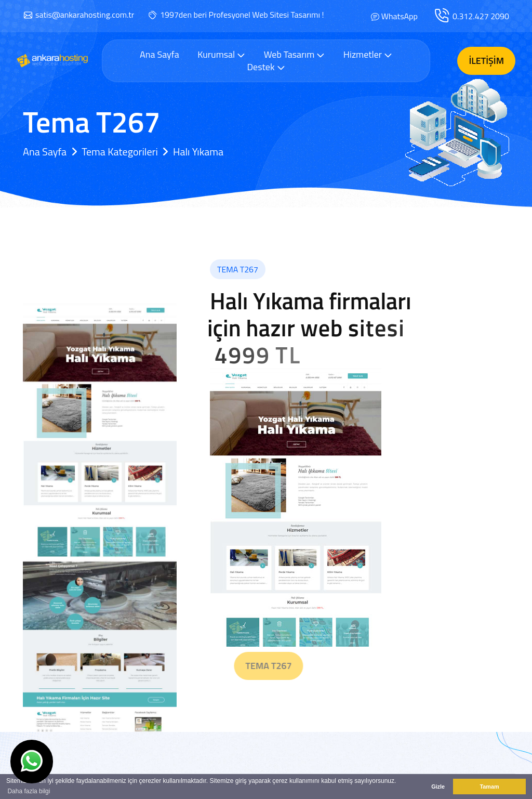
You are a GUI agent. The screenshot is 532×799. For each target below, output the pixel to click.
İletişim (486, 61)
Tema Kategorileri (120, 152)
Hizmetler (368, 54)
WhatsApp (400, 16)
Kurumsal (221, 54)
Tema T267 (286, 666)
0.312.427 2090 (481, 16)
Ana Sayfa (159, 55)
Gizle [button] (438, 787)
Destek (266, 67)
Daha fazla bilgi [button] (29, 791)
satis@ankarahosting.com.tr (85, 15)
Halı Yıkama (198, 152)
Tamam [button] (489, 787)
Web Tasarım (295, 54)
